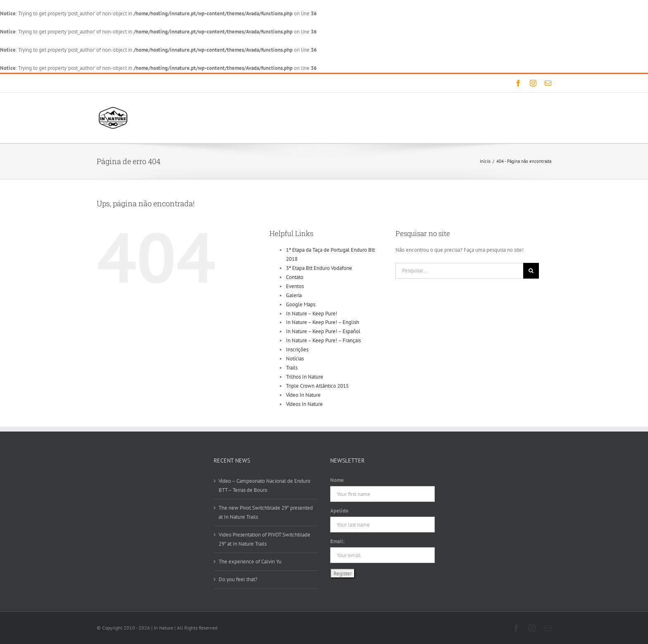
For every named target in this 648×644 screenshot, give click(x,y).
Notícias (295, 359)
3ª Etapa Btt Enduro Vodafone (319, 268)
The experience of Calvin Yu (250, 562)
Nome (337, 480)
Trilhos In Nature (305, 377)
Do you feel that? (238, 579)
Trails (292, 368)
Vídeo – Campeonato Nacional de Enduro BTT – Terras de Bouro (264, 485)
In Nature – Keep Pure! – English (323, 322)
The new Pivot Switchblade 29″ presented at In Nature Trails (266, 512)
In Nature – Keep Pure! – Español (323, 331)
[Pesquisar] (531, 271)
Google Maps (301, 304)
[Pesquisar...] (459, 271)
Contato (295, 277)
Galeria (294, 295)
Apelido (339, 511)
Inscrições (297, 349)
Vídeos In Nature (304, 404)
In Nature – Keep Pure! (312, 314)
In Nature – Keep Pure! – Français (323, 340)
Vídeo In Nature (303, 395)
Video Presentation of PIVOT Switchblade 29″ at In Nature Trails (264, 539)
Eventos (295, 286)
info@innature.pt (194, 83)
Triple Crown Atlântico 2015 (317, 386)
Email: (337, 541)
